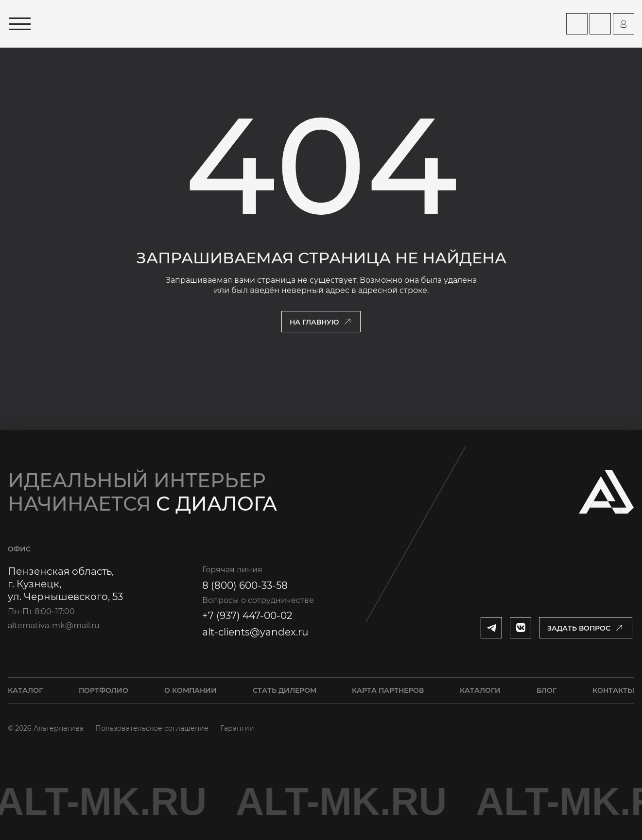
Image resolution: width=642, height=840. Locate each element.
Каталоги (480, 690)
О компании (191, 690)
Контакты (613, 690)
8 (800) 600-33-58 (245, 585)
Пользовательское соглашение (152, 728)
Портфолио (104, 690)
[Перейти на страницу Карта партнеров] (577, 24)
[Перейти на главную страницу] (138, 24)
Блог (547, 690)
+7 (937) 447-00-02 (247, 616)
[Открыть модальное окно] (586, 628)
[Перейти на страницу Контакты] (600, 24)
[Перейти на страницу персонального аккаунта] (624, 24)
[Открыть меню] (20, 24)
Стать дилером (285, 690)
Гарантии (237, 728)
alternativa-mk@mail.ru (54, 626)
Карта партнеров (388, 690)
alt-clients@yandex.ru (255, 632)
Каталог (25, 690)
